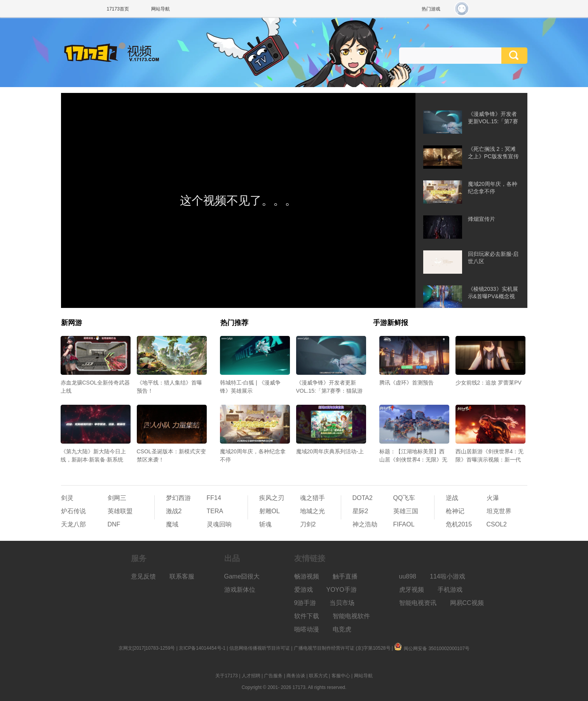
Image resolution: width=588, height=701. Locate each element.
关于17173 (226, 676)
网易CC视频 (467, 603)
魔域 (172, 524)
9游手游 (305, 603)
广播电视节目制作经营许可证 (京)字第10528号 (342, 648)
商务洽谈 (296, 676)
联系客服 (182, 576)
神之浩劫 (365, 524)
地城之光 (312, 511)
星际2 (360, 511)
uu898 (408, 576)
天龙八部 (73, 524)
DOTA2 (363, 498)
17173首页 (118, 9)
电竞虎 (342, 629)
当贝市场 (342, 603)
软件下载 (307, 616)
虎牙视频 (412, 590)
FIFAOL (404, 524)
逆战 (452, 498)
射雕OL (270, 511)
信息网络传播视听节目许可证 (260, 648)
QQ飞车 (404, 498)
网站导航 (161, 9)
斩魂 (265, 524)
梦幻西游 (178, 498)
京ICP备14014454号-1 (202, 648)
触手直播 (345, 576)
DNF (114, 524)
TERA (215, 511)
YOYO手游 (342, 590)
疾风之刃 (272, 498)
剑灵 (67, 498)
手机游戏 (450, 590)
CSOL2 (497, 524)
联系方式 (318, 676)
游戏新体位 (240, 590)
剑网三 (117, 498)
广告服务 (273, 676)
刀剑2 (308, 524)
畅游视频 (307, 576)
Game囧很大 (242, 576)
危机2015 (459, 524)
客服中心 (341, 676)
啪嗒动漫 (307, 629)
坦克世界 (499, 511)
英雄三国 (406, 511)
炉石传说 (73, 511)
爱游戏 (304, 590)
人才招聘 (251, 676)
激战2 (174, 511)
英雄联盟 (120, 511)
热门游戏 (431, 9)
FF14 (214, 498)
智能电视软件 (351, 616)
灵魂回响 (219, 524)
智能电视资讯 (418, 603)
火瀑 (493, 498)
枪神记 (455, 511)
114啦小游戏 (448, 576)
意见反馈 (143, 576)
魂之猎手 (312, 498)
